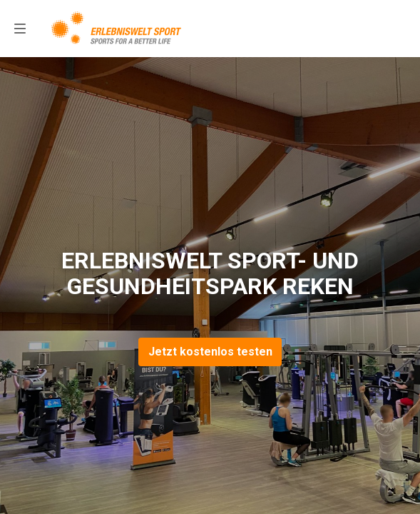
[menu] (20, 29)
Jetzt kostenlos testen (210, 352)
